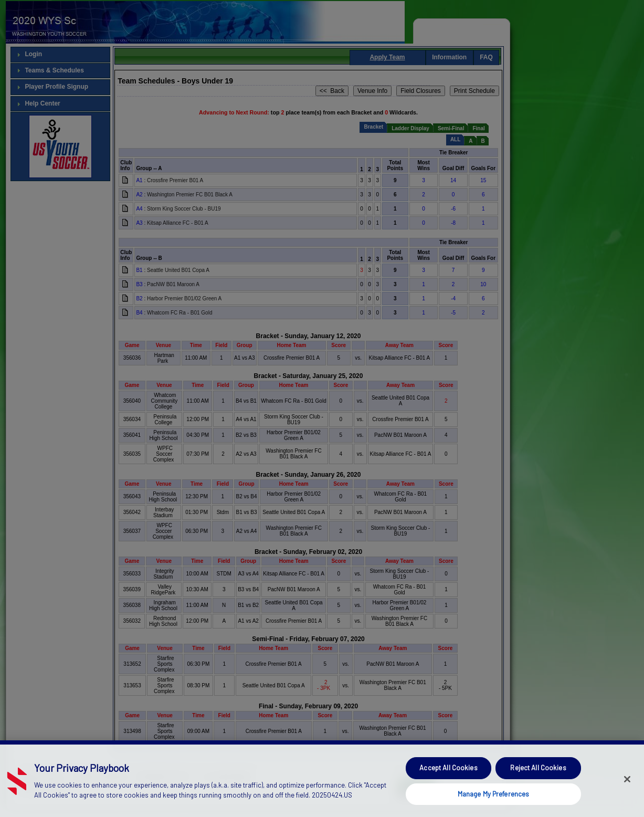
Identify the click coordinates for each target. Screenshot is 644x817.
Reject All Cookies (538, 783)
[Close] (627, 795)
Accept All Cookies (448, 783)
